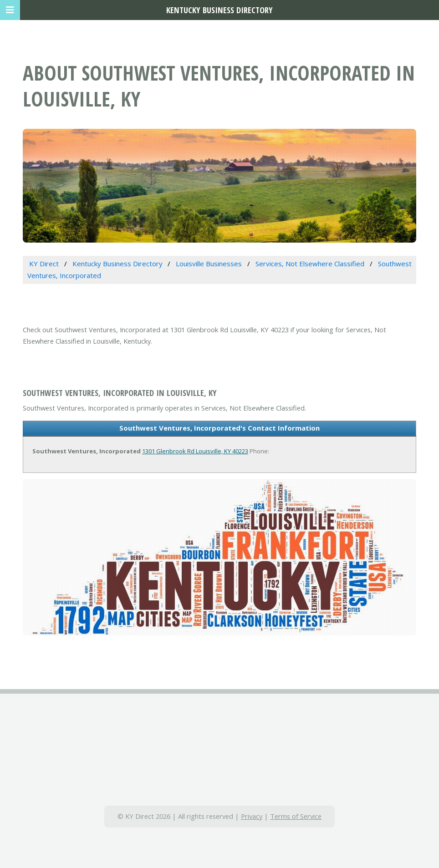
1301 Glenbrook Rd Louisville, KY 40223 (195, 451)
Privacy (252, 816)
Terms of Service (296, 816)
